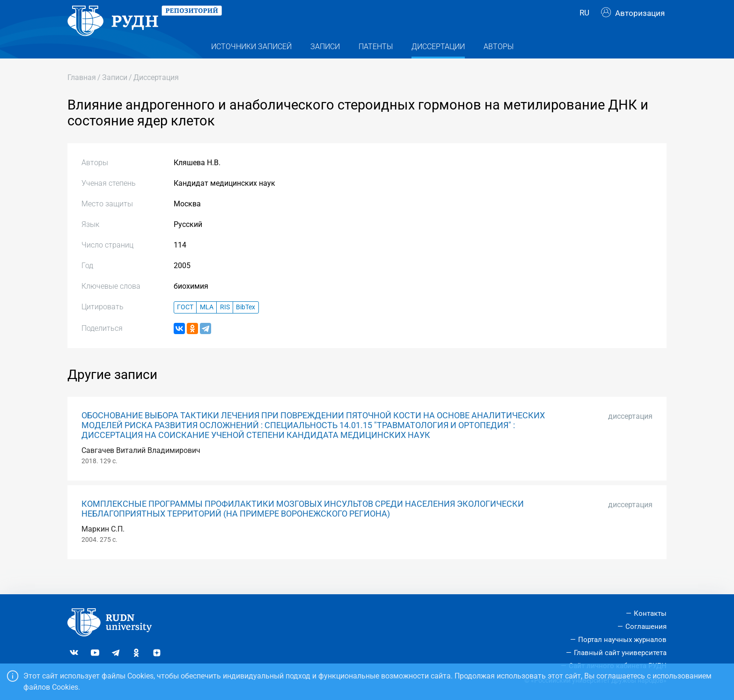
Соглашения (646, 627)
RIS (225, 324)
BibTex (246, 324)
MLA (207, 324)
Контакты (650, 613)
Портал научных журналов (622, 640)
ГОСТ (185, 324)
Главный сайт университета (620, 653)
